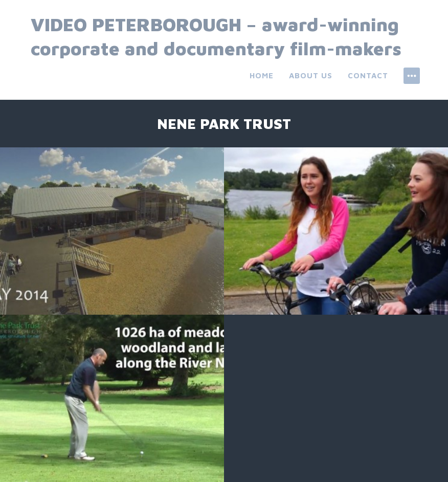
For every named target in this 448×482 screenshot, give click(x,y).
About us (311, 75)
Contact (368, 75)
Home (262, 75)
